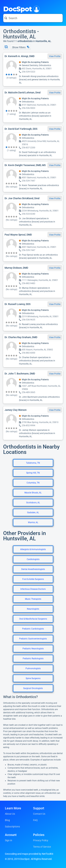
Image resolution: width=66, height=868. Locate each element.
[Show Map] (6, 47)
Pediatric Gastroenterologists (33, 639)
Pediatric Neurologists (33, 649)
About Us (10, 814)
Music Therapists (33, 599)
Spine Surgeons (33, 678)
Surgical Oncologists (33, 688)
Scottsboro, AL (33, 503)
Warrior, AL (33, 522)
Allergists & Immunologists (33, 549)
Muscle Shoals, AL (33, 493)
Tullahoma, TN (33, 463)
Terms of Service (42, 847)
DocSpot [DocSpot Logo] (21, 9)
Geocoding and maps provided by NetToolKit (29, 854)
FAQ (35, 820)
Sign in (9, 840)
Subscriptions (12, 827)
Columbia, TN (33, 483)
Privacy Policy (41, 840)
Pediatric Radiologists (33, 659)
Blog (7, 820)
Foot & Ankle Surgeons (33, 579)
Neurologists (33, 609)
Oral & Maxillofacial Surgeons (33, 619)
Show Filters (21, 47)
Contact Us (39, 814)
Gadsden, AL (33, 513)
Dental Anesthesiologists (33, 569)
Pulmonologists (33, 668)
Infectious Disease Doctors (33, 589)
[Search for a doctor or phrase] (33, 18)
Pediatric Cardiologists (33, 629)
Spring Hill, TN (33, 473)
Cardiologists (33, 559)
